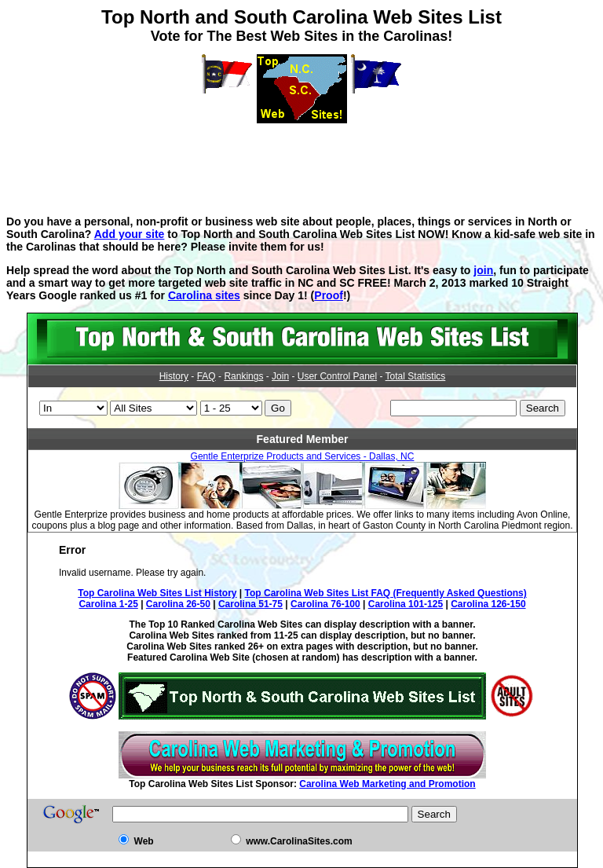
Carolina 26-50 (178, 604)
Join (280, 376)
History (174, 376)
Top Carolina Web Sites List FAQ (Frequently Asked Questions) (386, 593)
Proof (329, 295)
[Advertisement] (301, 159)
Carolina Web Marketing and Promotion (387, 784)
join (483, 270)
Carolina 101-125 (406, 604)
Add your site (130, 234)
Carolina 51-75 (250, 604)
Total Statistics (416, 376)
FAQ (206, 376)
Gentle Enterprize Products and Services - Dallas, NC (303, 456)
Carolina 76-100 (325, 604)
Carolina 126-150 (488, 604)
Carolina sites (204, 295)
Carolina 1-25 (108, 604)
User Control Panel (337, 376)
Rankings (243, 376)
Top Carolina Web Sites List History (157, 593)
